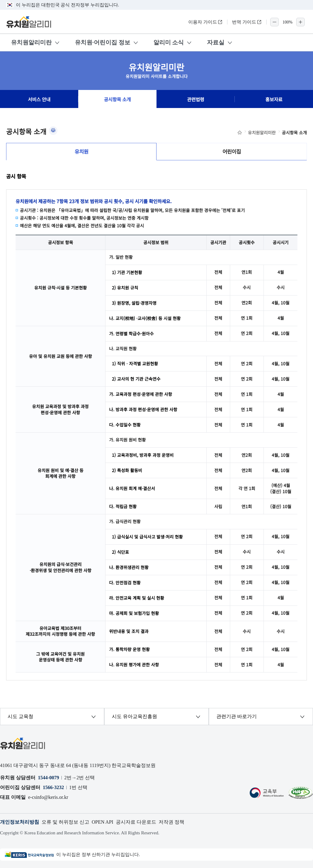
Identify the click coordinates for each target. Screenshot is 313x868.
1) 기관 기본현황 (127, 272)
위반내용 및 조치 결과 (129, 631)
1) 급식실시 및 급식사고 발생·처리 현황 (147, 537)
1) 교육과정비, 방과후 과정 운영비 (143, 455)
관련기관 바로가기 (237, 716)
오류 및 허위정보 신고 (65, 822)
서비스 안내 (39, 99)
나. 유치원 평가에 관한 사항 (134, 665)
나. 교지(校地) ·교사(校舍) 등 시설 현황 (145, 318)
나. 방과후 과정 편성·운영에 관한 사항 (143, 409)
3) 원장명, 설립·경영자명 (134, 303)
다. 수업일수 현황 (125, 425)
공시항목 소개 (117, 99)
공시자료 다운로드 (136, 822)
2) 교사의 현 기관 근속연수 (136, 379)
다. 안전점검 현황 (125, 583)
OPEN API (103, 822)
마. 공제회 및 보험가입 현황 (134, 613)
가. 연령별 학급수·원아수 (131, 333)
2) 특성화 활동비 (127, 470)
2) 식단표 (120, 552)
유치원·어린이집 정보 (103, 42)
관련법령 (196, 99)
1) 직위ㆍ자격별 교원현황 (135, 363)
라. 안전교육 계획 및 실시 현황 (137, 598)
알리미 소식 (169, 42)
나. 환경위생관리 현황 (129, 567)
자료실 (216, 42)
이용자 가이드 (205, 22)
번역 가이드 (247, 22)
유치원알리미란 (31, 42)
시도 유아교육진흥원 (134, 716)
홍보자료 (274, 99)
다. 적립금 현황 (123, 506)
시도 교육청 (20, 716)
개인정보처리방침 (20, 822)
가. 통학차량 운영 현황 (129, 649)
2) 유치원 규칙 (125, 288)
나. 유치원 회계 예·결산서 (132, 488)
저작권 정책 (171, 822)
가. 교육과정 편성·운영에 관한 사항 (141, 394)
